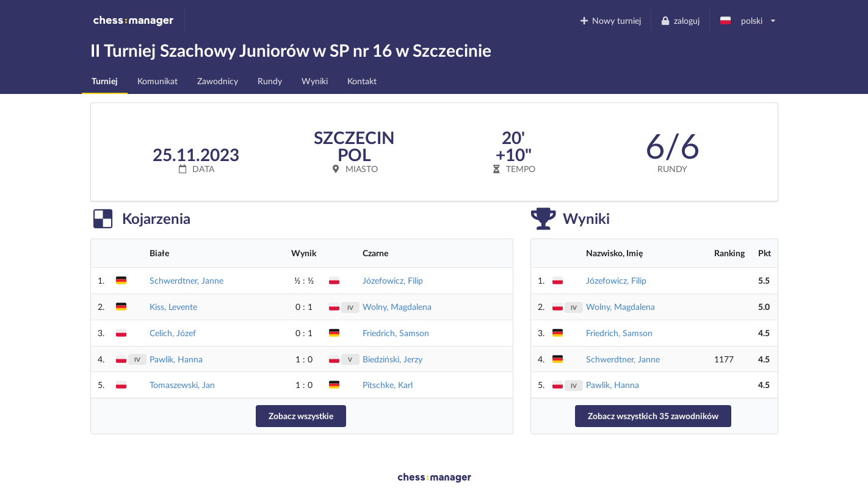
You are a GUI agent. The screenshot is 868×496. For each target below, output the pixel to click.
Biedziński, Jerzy (392, 359)
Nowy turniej (610, 20)
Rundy (270, 81)
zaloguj (680, 20)
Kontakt (362, 81)
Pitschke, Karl (388, 385)
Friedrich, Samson (396, 333)
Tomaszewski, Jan (182, 385)
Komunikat (157, 81)
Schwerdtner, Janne (186, 280)
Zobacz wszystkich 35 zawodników (653, 416)
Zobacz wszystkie (301, 416)
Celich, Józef (173, 333)
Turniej (105, 81)
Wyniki (315, 81)
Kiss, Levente (173, 307)
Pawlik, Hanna (176, 359)
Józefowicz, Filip (393, 280)
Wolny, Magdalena (397, 307)
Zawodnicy (218, 81)
